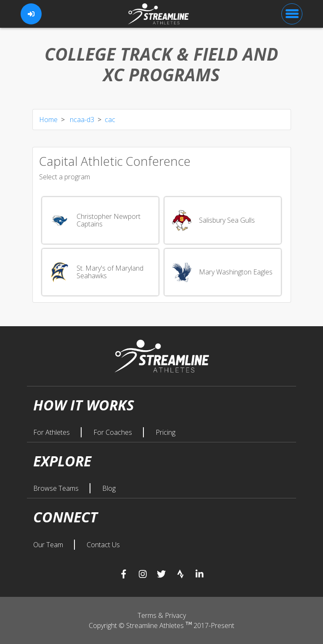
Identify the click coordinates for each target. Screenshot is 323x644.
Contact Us (103, 545)
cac (110, 120)
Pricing (165, 432)
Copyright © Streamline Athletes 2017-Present (161, 625)
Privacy (175, 615)
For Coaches (114, 432)
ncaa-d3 (81, 120)
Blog (109, 488)
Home (48, 120)
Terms (148, 615)
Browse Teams (57, 488)
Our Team (49, 545)
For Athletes (52, 432)
